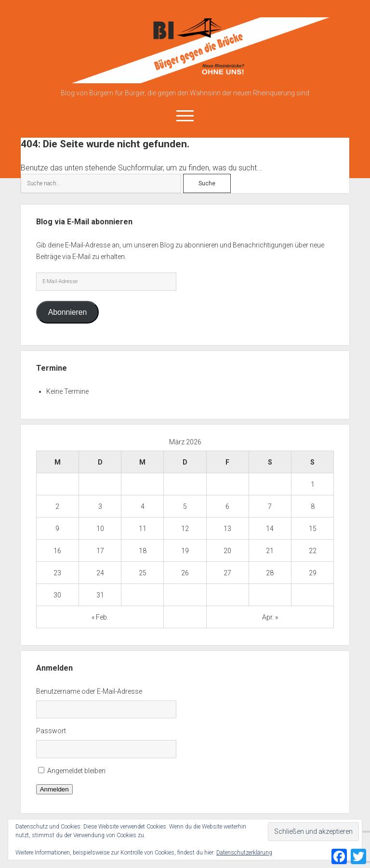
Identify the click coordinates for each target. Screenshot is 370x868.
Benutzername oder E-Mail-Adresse (89, 691)
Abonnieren (68, 312)
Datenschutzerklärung (244, 853)
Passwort (51, 731)
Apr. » (270, 617)
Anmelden (54, 789)
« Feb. (100, 617)
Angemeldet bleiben (76, 771)
